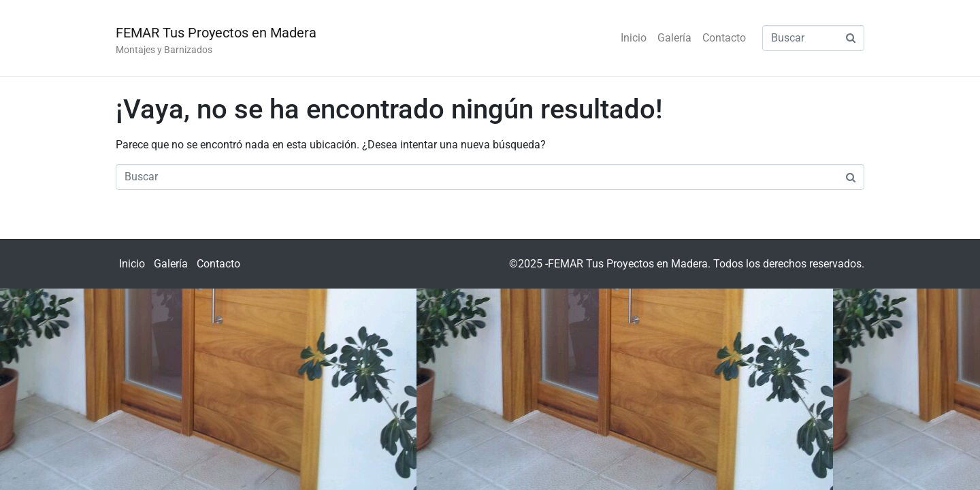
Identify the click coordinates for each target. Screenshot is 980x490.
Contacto (724, 38)
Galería (674, 38)
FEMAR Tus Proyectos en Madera (216, 33)
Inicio (634, 38)
